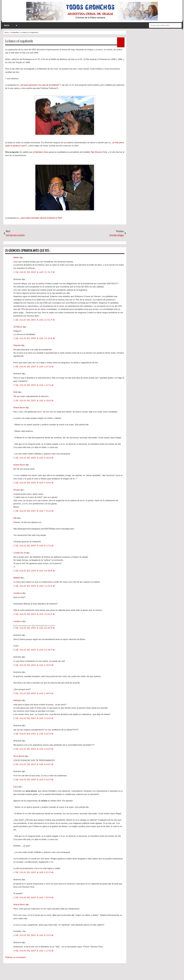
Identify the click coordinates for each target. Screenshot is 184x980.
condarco (18, 593)
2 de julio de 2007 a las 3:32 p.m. (34, 734)
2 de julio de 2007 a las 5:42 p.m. (34, 780)
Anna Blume (19, 756)
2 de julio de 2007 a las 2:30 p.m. (34, 665)
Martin (16, 257)
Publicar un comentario (15, 957)
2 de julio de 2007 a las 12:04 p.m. (34, 614)
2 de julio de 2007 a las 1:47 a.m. (34, 385)
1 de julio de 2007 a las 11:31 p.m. (34, 272)
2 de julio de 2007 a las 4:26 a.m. (34, 401)
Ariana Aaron (20, 407)
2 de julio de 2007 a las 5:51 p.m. (34, 872)
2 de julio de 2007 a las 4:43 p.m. (34, 764)
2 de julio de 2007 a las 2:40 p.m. (34, 693)
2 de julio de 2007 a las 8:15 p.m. (34, 935)
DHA (16, 392)
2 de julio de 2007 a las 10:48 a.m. (34, 571)
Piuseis (17, 490)
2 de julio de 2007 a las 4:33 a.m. (34, 483)
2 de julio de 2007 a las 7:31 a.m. (34, 511)
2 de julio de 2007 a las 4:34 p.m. (34, 749)
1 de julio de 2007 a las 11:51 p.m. (34, 320)
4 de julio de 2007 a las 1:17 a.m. (34, 951)
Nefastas (18, 700)
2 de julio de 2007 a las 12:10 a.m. (34, 338)
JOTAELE (18, 327)
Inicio (7, 25)
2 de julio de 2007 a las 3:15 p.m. (34, 718)
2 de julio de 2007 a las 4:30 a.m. (34, 458)
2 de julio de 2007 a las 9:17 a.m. (34, 546)
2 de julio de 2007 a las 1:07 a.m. (34, 367)
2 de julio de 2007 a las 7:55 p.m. (34, 897)
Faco (16, 787)
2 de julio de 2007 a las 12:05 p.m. (34, 628)
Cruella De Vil (20, 553)
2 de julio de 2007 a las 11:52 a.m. (34, 586)
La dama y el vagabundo (19, 41)
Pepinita (17, 345)
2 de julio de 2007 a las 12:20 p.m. (34, 650)
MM (15, 518)
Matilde (17, 578)
